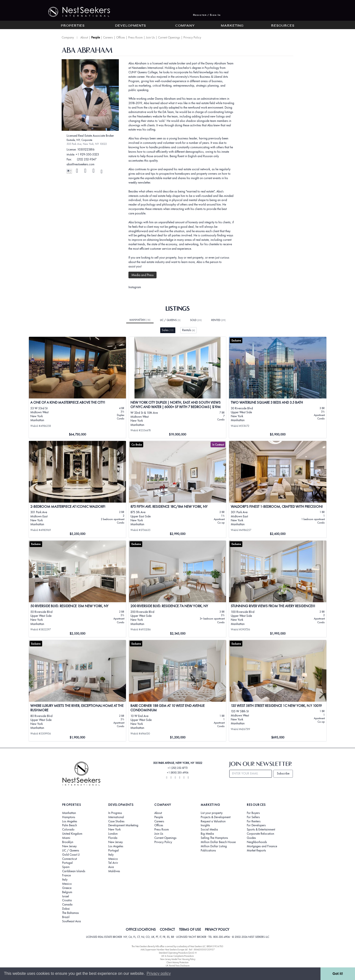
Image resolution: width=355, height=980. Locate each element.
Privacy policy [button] (159, 973)
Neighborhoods (257, 842)
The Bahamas (71, 913)
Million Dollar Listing (214, 846)
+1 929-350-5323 (87, 154)
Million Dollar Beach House (218, 842)
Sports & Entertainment (261, 829)
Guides (251, 838)
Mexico (67, 884)
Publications (208, 850)
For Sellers (253, 817)
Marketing (232, 26)
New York (114, 829)
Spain (66, 867)
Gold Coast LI (71, 855)
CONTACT (167, 929)
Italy (65, 880)
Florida (113, 838)
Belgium (67, 892)
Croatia (67, 900)
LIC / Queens (170, 320)
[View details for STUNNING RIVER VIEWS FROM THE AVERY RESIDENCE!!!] (278, 589)
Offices (121, 37)
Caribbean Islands (74, 871)
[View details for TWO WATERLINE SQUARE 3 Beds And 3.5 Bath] (278, 387)
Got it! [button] (338, 974)
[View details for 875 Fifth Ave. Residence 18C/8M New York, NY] (178, 489)
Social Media (209, 829)
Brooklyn (68, 842)
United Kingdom (72, 834)
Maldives (114, 871)
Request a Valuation (213, 821)
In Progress (115, 813)
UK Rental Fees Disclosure (178, 966)
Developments (131, 26)
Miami (66, 838)
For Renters (254, 821)
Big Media (207, 834)
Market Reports (256, 850)
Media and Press (142, 275)
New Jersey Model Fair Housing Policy (178, 959)
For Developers (256, 825)
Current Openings (169, 37)
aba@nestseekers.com (80, 164)
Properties (73, 26)
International (116, 817)
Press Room (135, 37)
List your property (212, 813)
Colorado (68, 829)
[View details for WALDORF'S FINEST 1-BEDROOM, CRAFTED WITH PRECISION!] (278, 489)
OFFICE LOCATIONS (141, 929)
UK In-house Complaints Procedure (177, 956)
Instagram (135, 287)
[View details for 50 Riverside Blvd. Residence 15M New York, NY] (78, 589)
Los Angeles (70, 821)
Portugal (67, 863)
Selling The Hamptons (214, 838)
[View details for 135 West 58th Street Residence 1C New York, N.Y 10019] (278, 691)
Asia (111, 867)
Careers (108, 37)
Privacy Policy (192, 37)
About (84, 37)
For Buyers (253, 813)
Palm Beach (70, 825)
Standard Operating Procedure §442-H (178, 953)
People (96, 37)
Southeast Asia (71, 921)
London (113, 834)
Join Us (150, 37)
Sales (168, 330)
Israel (66, 896)
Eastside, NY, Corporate (79, 140)
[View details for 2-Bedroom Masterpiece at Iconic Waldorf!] (78, 489)
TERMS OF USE (190, 929)
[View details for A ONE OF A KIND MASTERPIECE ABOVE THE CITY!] (78, 387)
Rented (218, 320)
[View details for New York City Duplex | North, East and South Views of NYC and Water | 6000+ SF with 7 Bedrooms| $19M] (178, 387)
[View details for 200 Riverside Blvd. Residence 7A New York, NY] (178, 589)
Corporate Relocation (260, 834)
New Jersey (69, 846)
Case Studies (116, 821)
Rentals (189, 330)
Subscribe (283, 773)
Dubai (66, 909)
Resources (283, 26)
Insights (205, 825)
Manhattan (140, 320)
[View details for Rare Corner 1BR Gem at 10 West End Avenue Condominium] (178, 691)
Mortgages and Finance (262, 846)
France (66, 875)
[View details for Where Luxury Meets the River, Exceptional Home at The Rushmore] (78, 691)
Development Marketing (123, 825)
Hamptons (69, 817)
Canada (67, 905)
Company (185, 26)
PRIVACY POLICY (217, 929)
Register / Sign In (207, 15)
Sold (196, 320)
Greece (67, 888)
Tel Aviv (113, 863)
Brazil (66, 917)
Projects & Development (216, 817)
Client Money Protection (177, 962)
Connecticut (70, 859)
